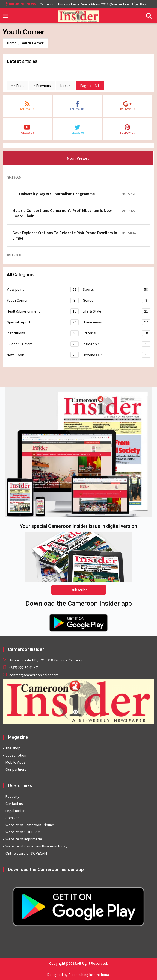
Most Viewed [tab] (78, 158)
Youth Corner (32, 43)
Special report (43, 322)
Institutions (43, 333)
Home (12, 43)
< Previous (42, 86)
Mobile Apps (16, 762)
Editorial (117, 333)
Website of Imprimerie (24, 839)
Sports (117, 289)
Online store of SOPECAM (26, 853)
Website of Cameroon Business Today (36, 846)
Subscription (16, 755)
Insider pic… (117, 344)
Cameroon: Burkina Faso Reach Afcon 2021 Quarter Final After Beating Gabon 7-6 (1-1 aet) (97, 4)
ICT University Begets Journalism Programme (54, 194)
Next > (66, 86)
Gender (117, 300)
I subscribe (79, 590)
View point (43, 289)
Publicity (12, 796)
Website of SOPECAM (23, 832)
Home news (117, 322)
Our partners (16, 769)
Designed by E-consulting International (78, 975)
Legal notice (15, 811)
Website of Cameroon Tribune (30, 825)
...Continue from (43, 344)
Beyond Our (117, 355)
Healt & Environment (43, 311)
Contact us (14, 804)
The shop (13, 748)
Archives (13, 818)
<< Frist (17, 86)
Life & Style (117, 311)
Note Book (43, 355)
